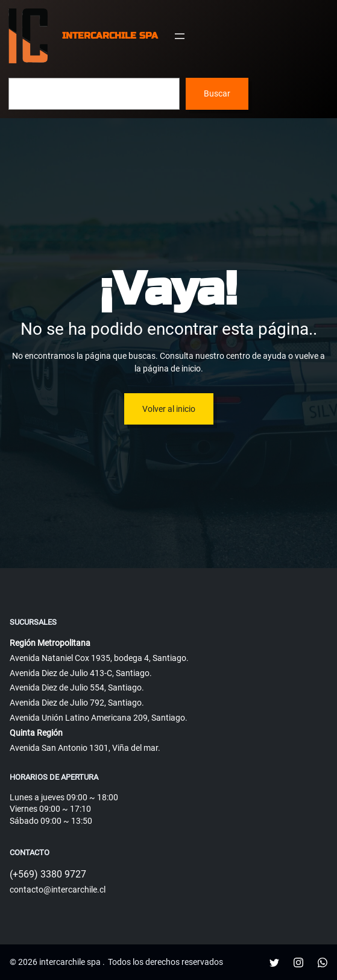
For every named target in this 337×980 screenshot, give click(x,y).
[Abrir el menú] (180, 36)
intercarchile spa (110, 36)
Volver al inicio (169, 409)
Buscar (217, 93)
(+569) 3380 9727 (48, 874)
